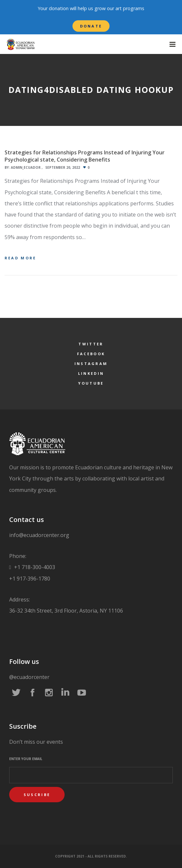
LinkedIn (91, 373)
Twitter (91, 344)
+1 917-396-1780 (30, 579)
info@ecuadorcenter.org (39, 535)
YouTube (91, 383)
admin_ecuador (26, 167)
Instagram (91, 364)
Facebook (91, 354)
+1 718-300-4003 (34, 567)
